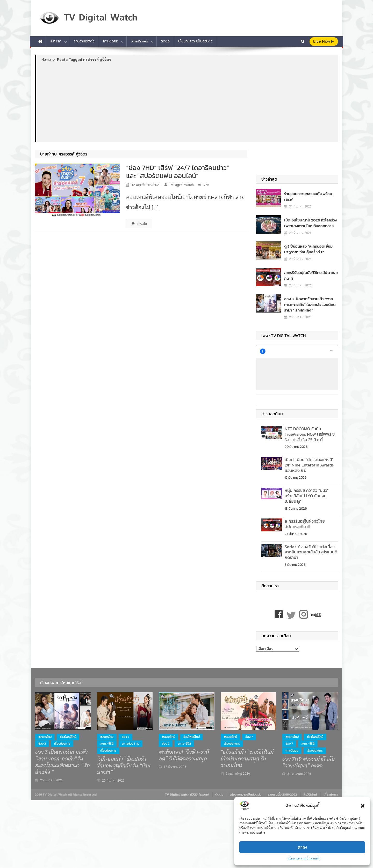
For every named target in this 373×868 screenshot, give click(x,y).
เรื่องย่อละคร (62, 741)
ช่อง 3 (42, 741)
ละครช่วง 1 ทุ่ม (131, 741)
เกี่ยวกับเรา (331, 792)
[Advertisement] (187, 102)
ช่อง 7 (125, 734)
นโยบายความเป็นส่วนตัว (304, 858)
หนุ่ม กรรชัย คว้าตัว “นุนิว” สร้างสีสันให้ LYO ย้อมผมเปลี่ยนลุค (307, 493)
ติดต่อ (165, 41)
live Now (323, 41)
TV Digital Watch (181, 185)
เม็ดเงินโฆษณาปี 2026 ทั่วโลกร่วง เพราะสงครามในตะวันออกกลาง (309, 220)
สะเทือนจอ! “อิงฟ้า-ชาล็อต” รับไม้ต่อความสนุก (184, 753)
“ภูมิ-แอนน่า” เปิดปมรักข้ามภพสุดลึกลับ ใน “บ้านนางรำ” (124, 763)
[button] (363, 806)
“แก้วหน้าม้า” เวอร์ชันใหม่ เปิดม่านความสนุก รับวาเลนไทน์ (247, 756)
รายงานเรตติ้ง (84, 41)
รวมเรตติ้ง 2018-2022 (282, 792)
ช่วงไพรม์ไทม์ (68, 734)
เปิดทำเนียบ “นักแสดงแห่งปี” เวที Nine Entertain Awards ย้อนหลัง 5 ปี (309, 462)
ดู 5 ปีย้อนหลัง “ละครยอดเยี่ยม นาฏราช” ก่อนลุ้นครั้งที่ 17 (310, 246)
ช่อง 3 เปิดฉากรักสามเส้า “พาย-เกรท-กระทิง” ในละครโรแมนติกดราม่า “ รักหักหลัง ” (308, 302)
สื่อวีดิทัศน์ (310, 792)
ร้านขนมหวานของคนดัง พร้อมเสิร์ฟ (310, 194)
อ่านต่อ (139, 224)
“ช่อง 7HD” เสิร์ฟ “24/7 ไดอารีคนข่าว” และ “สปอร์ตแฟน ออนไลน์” (178, 172)
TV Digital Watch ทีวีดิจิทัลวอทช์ (187, 792)
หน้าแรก (56, 41)
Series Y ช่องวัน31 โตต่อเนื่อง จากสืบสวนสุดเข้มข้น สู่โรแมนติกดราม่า (311, 549)
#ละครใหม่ (45, 734)
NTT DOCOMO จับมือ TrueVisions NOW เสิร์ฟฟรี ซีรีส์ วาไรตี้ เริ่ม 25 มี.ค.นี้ (310, 431)
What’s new (139, 41)
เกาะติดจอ (111, 41)
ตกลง (302, 847)
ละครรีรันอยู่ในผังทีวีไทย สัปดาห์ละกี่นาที (310, 273)
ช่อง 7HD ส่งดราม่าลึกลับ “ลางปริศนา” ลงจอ (309, 760)
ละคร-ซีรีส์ (107, 741)
